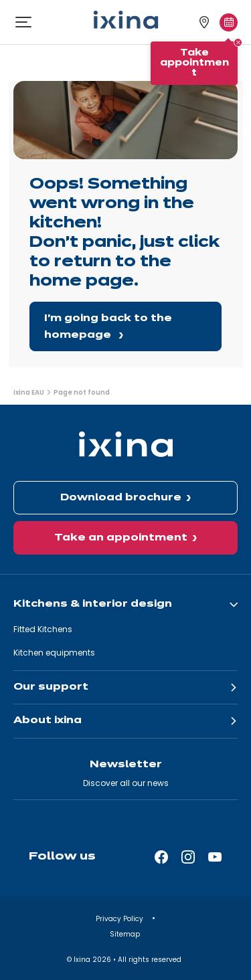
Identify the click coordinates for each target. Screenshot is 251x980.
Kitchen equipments (54, 653)
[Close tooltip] (238, 42)
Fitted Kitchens (43, 629)
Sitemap (126, 934)
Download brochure (121, 498)
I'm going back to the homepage (108, 327)
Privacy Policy (120, 919)
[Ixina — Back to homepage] (126, 20)
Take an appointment (121, 538)
